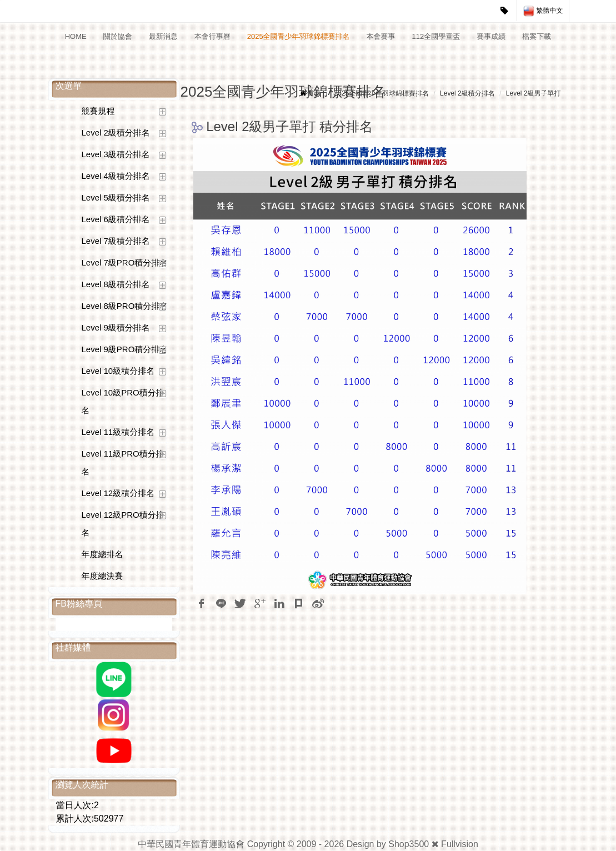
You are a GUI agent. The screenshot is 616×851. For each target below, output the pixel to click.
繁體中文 (543, 11)
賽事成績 (491, 36)
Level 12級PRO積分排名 (123, 524)
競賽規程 (98, 111)
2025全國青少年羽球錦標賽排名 (299, 36)
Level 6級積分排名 (116, 219)
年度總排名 (102, 554)
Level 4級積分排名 (116, 176)
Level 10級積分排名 (118, 371)
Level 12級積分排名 (118, 493)
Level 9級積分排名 (116, 327)
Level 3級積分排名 (116, 154)
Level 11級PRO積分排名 (123, 462)
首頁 (314, 93)
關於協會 (118, 36)
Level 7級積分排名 (116, 241)
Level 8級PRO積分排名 (125, 306)
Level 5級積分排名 (116, 197)
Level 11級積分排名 (118, 432)
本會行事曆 (212, 36)
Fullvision (460, 844)
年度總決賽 (102, 576)
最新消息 (163, 36)
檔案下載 (537, 36)
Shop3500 (409, 844)
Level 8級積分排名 (116, 284)
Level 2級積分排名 (116, 132)
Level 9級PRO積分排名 (125, 349)
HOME (76, 36)
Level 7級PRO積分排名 (125, 262)
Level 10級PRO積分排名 (123, 401)
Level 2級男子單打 (534, 93)
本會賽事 (381, 36)
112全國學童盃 (436, 36)
